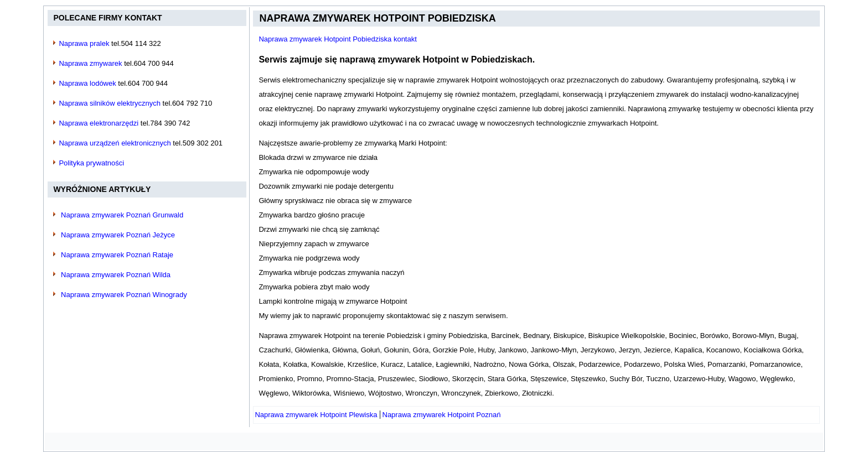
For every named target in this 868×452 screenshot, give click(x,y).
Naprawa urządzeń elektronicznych (115, 143)
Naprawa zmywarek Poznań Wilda (116, 275)
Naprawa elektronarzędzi (99, 123)
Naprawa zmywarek (90, 63)
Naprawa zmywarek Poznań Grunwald (122, 215)
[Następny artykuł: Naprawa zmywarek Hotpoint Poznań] (442, 415)
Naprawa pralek (84, 43)
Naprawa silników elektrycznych (110, 103)
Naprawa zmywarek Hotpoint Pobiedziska (377, 18)
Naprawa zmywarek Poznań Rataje (117, 255)
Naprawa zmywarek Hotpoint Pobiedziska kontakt (337, 39)
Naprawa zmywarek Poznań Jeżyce (118, 235)
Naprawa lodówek (87, 83)
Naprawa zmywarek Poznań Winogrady (124, 295)
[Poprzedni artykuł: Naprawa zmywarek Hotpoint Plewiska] (316, 415)
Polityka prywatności (91, 163)
